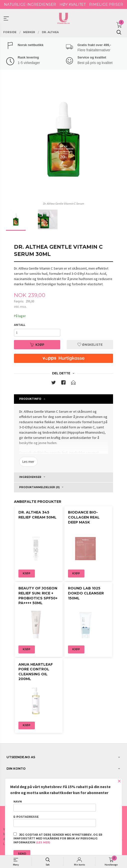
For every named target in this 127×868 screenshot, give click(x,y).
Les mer (28, 462)
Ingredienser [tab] (30, 477)
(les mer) (43, 842)
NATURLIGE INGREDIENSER (30, 4)
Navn (55, 806)
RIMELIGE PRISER (106, 4)
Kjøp (37, 345)
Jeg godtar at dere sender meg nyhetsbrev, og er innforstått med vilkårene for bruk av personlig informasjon (58, 838)
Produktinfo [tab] (30, 399)
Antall (20, 325)
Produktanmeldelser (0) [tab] (39, 487)
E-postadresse (55, 821)
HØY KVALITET (73, 4)
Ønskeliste (90, 345)
